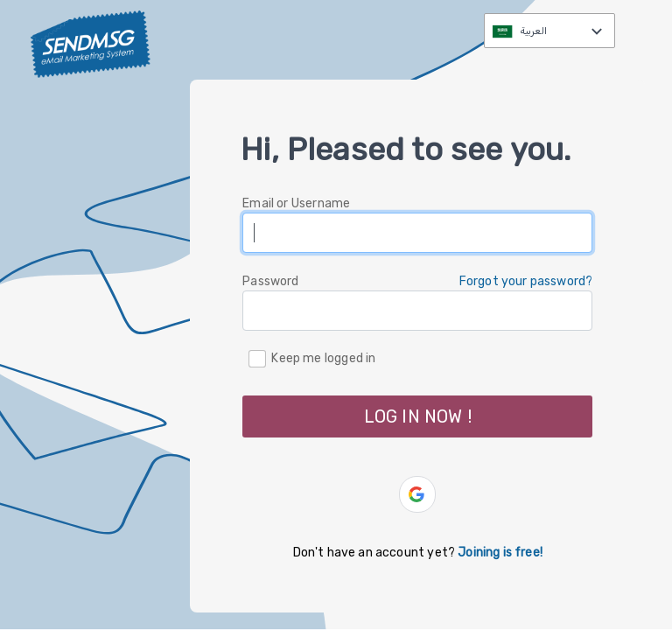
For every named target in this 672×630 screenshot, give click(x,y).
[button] (417, 494)
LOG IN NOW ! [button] (418, 416)
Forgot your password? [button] (526, 281)
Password (270, 281)
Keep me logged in (323, 357)
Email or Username (296, 203)
